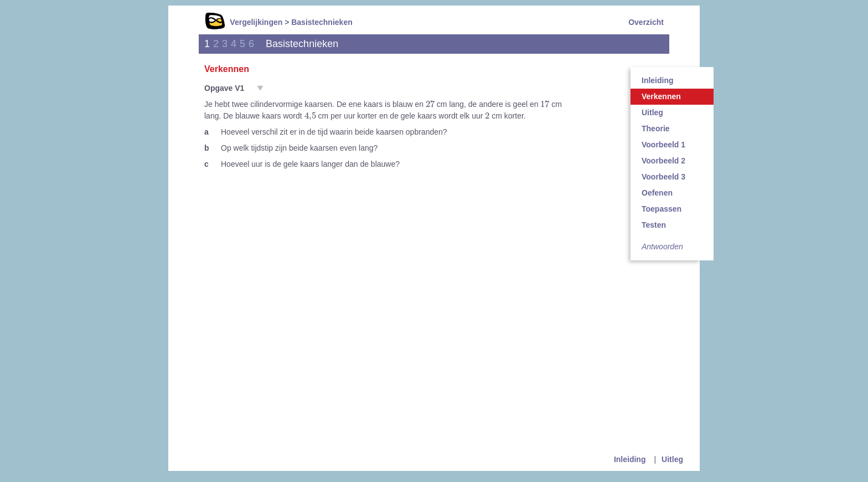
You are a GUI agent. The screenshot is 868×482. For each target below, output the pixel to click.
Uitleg (652, 112)
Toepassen (662, 209)
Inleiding (658, 80)
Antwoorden (662, 247)
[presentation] (430, 104)
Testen (654, 225)
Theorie (656, 129)
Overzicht (646, 22)
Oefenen (657, 193)
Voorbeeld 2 (663, 161)
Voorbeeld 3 (663, 177)
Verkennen (661, 96)
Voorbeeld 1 (663, 145)
